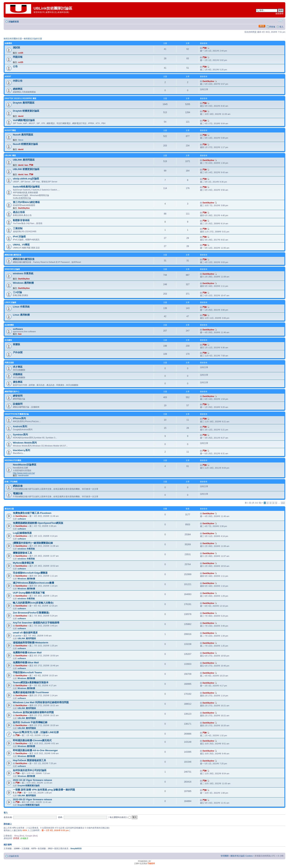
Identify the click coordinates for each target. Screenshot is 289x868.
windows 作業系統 (23, 273)
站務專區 (8, 43)
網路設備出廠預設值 (13, 255)
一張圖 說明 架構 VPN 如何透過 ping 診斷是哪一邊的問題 (44, 790)
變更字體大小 (281, 21)
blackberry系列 (21, 450)
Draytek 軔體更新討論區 (26, 111)
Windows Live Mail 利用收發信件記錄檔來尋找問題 (41, 702)
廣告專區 (18, 382)
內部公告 (18, 81)
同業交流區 (9, 363)
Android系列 (20, 426)
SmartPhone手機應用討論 (17, 414)
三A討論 (17, 292)
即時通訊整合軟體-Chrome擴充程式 (32, 740)
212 (283, 503)
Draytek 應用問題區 (24, 103)
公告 (15, 66)
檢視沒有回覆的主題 (13, 39)
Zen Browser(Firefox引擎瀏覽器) (31, 613)
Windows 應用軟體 (23, 283)
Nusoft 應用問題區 (23, 135)
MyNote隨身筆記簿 (23, 563)
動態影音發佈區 (21, 220)
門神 (205, 48)
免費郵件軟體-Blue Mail (26, 662)
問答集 (272, 27)
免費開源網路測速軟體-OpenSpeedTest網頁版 (38, 523)
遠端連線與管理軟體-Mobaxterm (31, 643)
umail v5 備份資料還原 (25, 633)
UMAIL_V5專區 (21, 245)
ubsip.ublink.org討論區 (26, 179)
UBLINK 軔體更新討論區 (26, 169)
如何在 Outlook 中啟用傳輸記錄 (30, 722)
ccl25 (21, 53)
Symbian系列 (20, 435)
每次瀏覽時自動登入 (120, 817)
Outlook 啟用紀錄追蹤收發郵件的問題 (33, 712)
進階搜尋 (279, 13)
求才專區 (18, 367)
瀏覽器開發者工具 (22, 553)
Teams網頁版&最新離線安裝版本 (31, 682)
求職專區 (18, 374)
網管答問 (18, 396)
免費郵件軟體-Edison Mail (27, 653)
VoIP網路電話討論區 (24, 120)
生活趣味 (8, 340)
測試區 (16, 48)
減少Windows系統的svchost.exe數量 (34, 583)
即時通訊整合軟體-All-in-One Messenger (35, 750)
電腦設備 (18, 493)
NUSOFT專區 (10, 130)
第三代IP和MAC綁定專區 (26, 202)
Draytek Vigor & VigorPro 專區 (20, 98)
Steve (21, 140)
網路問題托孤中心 (12, 392)
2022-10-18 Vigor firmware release (32, 780)
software (18, 329)
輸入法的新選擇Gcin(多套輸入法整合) (33, 603)
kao (26, 165)
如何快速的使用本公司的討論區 (30, 770)
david (21, 116)
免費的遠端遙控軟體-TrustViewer (31, 692)
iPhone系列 (19, 418)
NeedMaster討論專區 (25, 465)
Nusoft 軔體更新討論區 (25, 144)
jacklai (18, 636)
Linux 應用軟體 (21, 315)
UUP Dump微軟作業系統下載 (29, 593)
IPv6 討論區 (19, 237)
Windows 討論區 (12, 269)
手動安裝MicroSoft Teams (27, 672)
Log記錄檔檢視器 (22, 533)
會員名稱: (8, 817)
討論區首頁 (14, 22)
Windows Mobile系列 (25, 443)
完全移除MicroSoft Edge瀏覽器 (30, 573)
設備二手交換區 (11, 482)
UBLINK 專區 (10, 155)
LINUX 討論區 (10, 302)
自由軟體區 (9, 325)
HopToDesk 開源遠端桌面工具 (29, 760)
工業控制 (18, 228)
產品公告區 (19, 212)
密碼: (60, 817)
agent (8, 77)
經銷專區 (18, 89)
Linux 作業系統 (21, 307)
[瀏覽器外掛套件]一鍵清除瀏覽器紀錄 (33, 543)
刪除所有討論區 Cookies (242, 856)
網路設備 (18, 486)
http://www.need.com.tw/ (24, 473)
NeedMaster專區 (13, 460)
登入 (281, 27)
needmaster (23, 475)
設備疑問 (18, 404)
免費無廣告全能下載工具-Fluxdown (32, 513)
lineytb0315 (76, 848)
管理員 (16, 838)
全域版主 (24, 838)
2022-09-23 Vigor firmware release (32, 799)
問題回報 (18, 57)
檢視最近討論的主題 (33, 39)
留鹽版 (16, 344)
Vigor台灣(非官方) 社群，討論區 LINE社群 (36, 732)
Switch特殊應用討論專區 (26, 187)
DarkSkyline (208, 81)
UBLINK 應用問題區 (24, 160)
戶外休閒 (18, 352)
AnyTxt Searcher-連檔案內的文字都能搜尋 (36, 623)
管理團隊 (225, 856)
